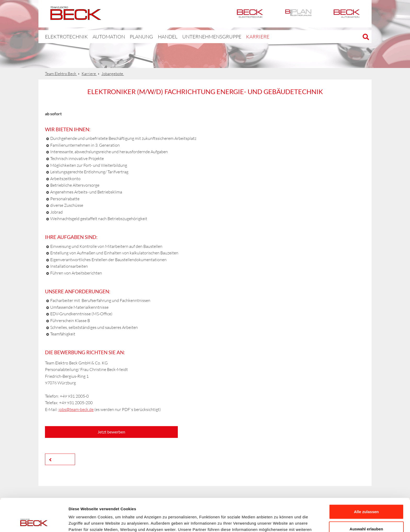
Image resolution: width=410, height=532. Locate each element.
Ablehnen (366, 515)
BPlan (298, 14)
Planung (130, 36)
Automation (347, 14)
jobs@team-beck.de (76, 409)
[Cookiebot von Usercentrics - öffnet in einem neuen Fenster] (34, 522)
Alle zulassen (366, 481)
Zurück (61, 459)
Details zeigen (278, 522)
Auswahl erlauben (366, 498)
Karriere (235, 36)
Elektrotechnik (250, 14)
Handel (155, 36)
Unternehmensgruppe (195, 36)
